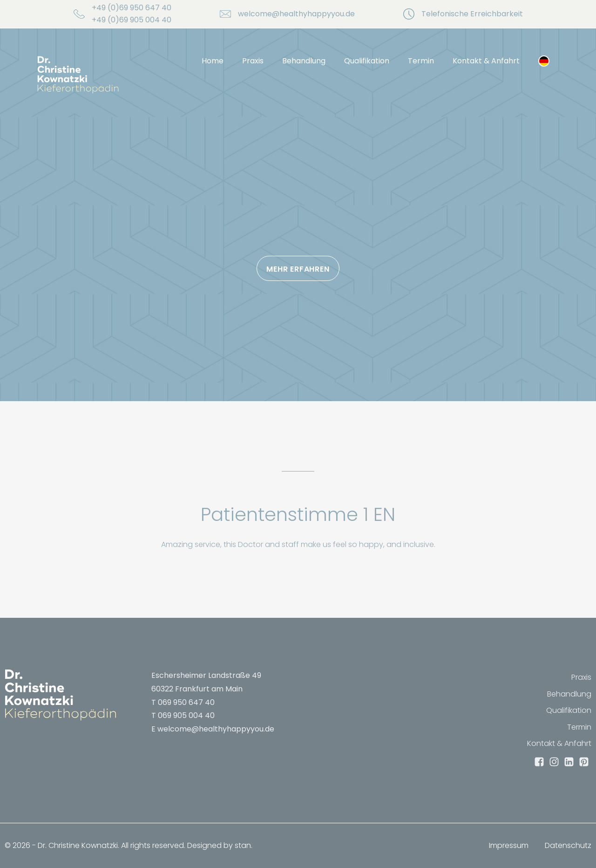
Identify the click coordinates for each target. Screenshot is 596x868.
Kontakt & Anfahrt (486, 61)
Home (213, 61)
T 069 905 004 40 (183, 715)
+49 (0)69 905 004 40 (132, 20)
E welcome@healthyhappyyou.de (213, 729)
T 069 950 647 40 (183, 702)
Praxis (253, 61)
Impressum (509, 845)
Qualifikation (367, 61)
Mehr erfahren (298, 269)
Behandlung (304, 61)
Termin (421, 61)
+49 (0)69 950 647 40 (132, 8)
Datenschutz (568, 845)
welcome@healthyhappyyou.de (296, 14)
